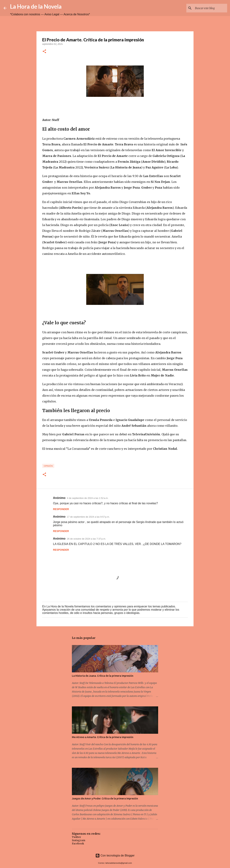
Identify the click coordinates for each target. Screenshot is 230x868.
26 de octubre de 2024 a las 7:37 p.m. (86, 539)
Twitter (76, 837)
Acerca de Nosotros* (77, 14)
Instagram (79, 840)
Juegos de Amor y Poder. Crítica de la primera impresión (105, 799)
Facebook (78, 844)
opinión (48, 466)
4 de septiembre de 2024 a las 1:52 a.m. (88, 498)
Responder (61, 509)
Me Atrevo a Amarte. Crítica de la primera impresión (103, 737)
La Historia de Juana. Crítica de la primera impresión (103, 676)
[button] (44, 52)
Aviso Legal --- (54, 14)
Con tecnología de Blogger (115, 855)
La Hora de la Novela (36, 6)
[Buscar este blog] (208, 8)
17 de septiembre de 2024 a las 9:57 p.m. (88, 517)
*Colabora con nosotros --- (27, 14)
